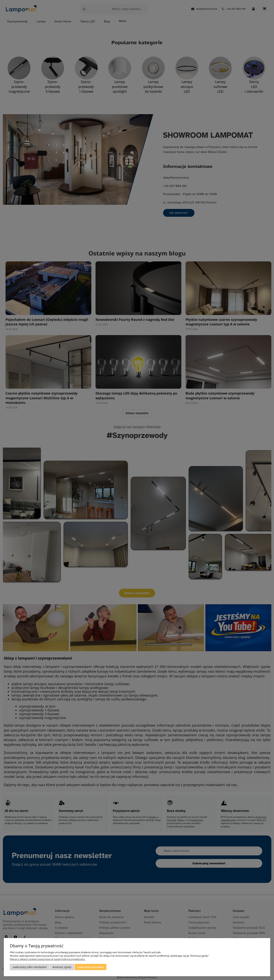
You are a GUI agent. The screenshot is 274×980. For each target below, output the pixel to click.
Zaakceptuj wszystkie (90, 967)
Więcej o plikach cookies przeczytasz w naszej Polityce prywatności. (48, 959)
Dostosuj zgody (62, 967)
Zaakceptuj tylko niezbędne (30, 967)
